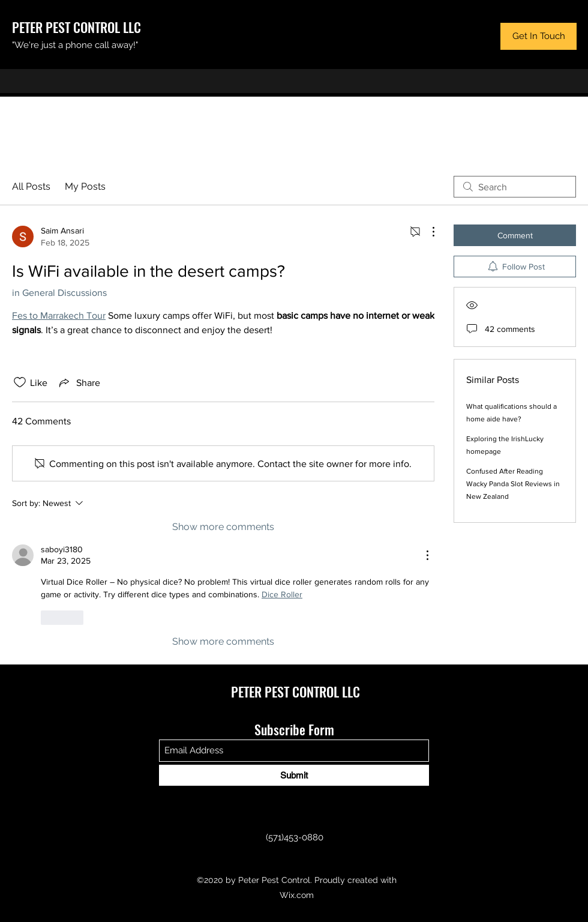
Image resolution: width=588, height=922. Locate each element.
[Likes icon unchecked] (20, 382)
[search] (515, 187)
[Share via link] (79, 382)
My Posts (85, 186)
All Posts (31, 186)
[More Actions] (427, 232)
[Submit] (294, 775)
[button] (538, 36)
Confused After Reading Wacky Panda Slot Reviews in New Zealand (513, 484)
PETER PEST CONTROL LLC (76, 27)
